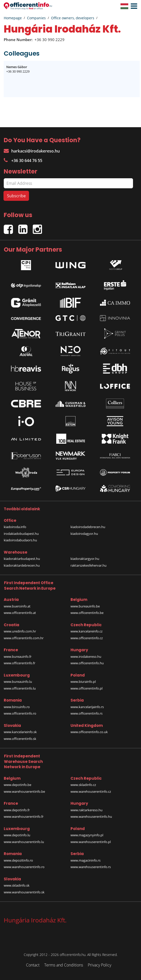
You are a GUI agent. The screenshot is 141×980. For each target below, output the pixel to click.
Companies (36, 18)
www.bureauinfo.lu (18, 682)
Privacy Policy (99, 965)
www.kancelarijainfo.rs (87, 707)
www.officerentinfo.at (20, 613)
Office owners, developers (73, 18)
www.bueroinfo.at (17, 606)
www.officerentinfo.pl (86, 688)
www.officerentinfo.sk (20, 739)
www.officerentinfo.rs (86, 713)
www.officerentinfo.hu (87, 663)
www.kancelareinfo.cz (86, 631)
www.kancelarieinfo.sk (20, 732)
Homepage (13, 18)
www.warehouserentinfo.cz (91, 791)
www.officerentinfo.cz (87, 638)
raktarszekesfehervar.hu (88, 565)
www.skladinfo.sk (17, 885)
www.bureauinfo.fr (18, 657)
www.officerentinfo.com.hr (24, 638)
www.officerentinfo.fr (19, 663)
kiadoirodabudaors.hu (20, 540)
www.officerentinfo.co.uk (89, 732)
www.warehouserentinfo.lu (24, 842)
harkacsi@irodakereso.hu (32, 151)
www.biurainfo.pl (83, 682)
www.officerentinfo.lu (20, 688)
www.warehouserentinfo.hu (91, 816)
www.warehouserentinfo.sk (24, 892)
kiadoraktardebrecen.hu (22, 565)
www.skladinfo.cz (83, 785)
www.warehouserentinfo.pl (91, 842)
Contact (33, 965)
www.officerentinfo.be (87, 613)
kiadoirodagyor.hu (84, 534)
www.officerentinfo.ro (20, 713)
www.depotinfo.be (17, 785)
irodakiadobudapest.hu (21, 534)
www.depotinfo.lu (17, 835)
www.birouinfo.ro (17, 707)
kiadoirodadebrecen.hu (88, 527)
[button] (133, 6)
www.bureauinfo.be (85, 606)
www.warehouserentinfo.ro (24, 867)
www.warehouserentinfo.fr (24, 816)
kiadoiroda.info (15, 527)
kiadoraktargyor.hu (85, 559)
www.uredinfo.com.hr (20, 631)
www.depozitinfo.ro (18, 860)
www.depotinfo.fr (17, 810)
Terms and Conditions (64, 965)
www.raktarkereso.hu (86, 810)
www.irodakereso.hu (86, 657)
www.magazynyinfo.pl (87, 835)
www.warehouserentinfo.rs (91, 867)
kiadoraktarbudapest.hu (22, 559)
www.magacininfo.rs (85, 860)
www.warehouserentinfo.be (24, 791)
